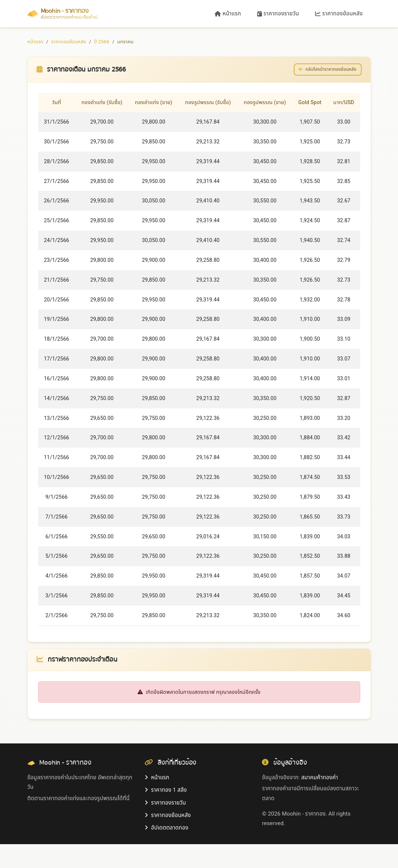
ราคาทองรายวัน (278, 14)
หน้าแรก (228, 14)
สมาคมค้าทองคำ (320, 801)
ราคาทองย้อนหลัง (339, 14)
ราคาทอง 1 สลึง (166, 814)
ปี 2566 (102, 42)
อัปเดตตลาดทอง (166, 851)
